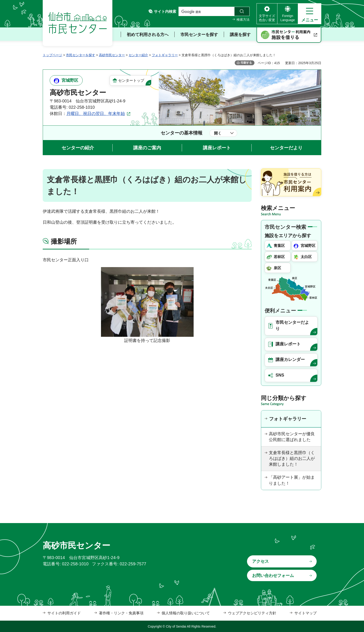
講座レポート (217, 148)
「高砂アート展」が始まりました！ (292, 480)
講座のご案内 (147, 148)
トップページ (52, 55)
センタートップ (131, 80)
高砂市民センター (112, 55)
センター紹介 (138, 55)
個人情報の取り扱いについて (186, 613)
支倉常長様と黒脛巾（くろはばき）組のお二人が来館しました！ (292, 458)
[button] (310, 14)
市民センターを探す (81, 55)
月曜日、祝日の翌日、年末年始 (96, 114)
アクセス (260, 561)
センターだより (286, 148)
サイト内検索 (165, 11)
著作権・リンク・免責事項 (121, 613)
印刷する (246, 63)
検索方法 (243, 20)
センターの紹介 (78, 148)
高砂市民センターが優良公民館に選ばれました (292, 437)
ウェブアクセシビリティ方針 (252, 613)
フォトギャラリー (165, 55)
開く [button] (218, 133)
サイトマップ (305, 613)
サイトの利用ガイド (64, 613)
